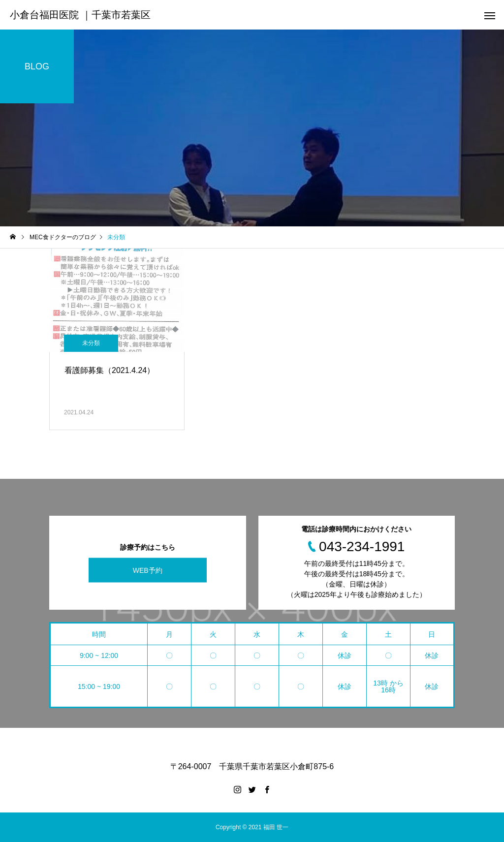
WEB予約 (148, 570)
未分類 (91, 343)
